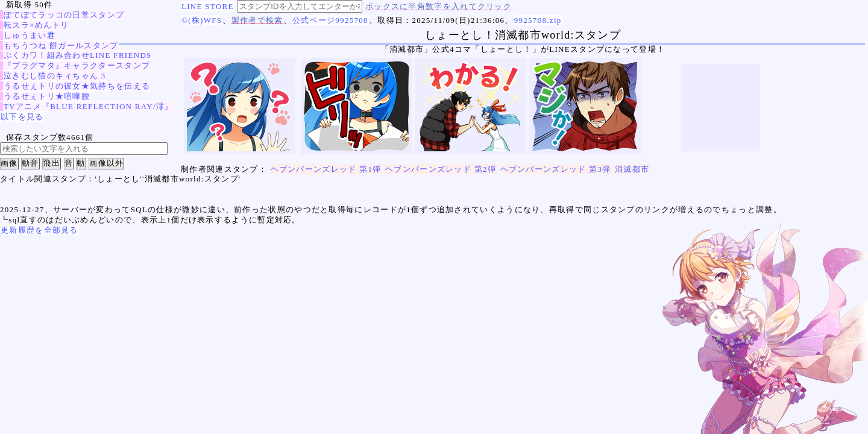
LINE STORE (208, 6)
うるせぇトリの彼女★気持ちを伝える (77, 86)
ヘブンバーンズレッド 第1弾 (326, 169)
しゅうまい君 (30, 35)
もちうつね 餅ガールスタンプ (61, 46)
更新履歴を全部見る (39, 230)
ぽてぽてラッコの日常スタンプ (64, 15)
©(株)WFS (202, 20)
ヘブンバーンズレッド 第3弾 (556, 169)
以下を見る (22, 117)
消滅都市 (632, 169)
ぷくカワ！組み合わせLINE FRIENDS (78, 55)
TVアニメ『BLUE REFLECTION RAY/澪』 (88, 106)
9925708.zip (538, 20)
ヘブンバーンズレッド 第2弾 (441, 169)
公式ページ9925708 (330, 20)
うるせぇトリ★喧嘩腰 (47, 96)
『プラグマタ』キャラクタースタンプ (77, 65)
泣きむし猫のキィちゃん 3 (55, 76)
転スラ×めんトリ (36, 25)
